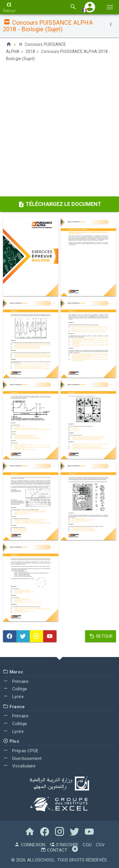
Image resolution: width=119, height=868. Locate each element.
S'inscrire (64, 845)
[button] (90, 7)
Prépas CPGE (21, 751)
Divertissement (22, 758)
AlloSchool (41, 860)
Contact (54, 850)
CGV (100, 845)
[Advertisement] (59, 131)
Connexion (30, 845)
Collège (15, 689)
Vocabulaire (19, 766)
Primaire (16, 681)
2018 (30, 51)
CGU (87, 845)
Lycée (13, 697)
